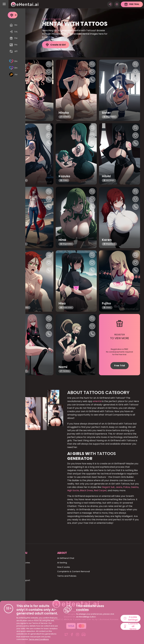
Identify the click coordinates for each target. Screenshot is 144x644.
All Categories (23, 563)
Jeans (119, 487)
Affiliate (20, 589)
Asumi (20, 304)
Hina (62, 240)
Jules (19, 113)
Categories (56, 19)
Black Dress (86, 490)
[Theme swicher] (117, 4)
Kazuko (65, 176)
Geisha (135, 487)
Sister (106, 113)
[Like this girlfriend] (49, 72)
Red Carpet (100, 490)
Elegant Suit (108, 487)
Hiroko (64, 113)
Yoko (19, 367)
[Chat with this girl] (49, 64)
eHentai (97, 401)
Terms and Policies (67, 576)
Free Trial (120, 366)
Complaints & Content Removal (73, 571)
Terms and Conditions (39, 639)
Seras (20, 176)
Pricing (19, 585)
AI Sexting (62, 563)
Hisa (62, 304)
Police (126, 487)
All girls (19, 567)
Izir (18, 240)
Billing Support (23, 580)
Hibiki (106, 176)
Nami (63, 367)
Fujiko (107, 304)
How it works (64, 567)
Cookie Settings (131, 618)
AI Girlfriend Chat (66, 558)
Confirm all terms (131, 626)
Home (45, 19)
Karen (107, 240)
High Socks (73, 490)
